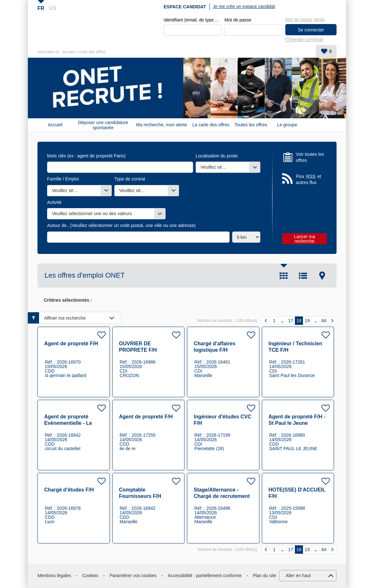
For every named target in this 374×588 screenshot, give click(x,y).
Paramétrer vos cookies (133, 575)
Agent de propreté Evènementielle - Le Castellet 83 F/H (68, 423)
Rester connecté (307, 40)
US (53, 8)
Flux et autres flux (309, 179)
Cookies (90, 575)
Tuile (284, 276)
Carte (322, 276)
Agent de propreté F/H (71, 344)
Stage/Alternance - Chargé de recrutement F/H (222, 496)
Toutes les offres (251, 125)
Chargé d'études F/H (69, 490)
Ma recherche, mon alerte (162, 125)
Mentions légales (54, 575)
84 (324, 321)
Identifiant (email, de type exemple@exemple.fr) (193, 20)
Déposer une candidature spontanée (103, 125)
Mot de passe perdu (305, 20)
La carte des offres (211, 125)
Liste (303, 276)
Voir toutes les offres (310, 157)
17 (291, 321)
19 (307, 321)
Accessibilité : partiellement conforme (205, 575)
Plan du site (265, 575)
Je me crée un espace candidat (244, 6)
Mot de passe (238, 20)
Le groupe (287, 125)
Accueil (68, 52)
